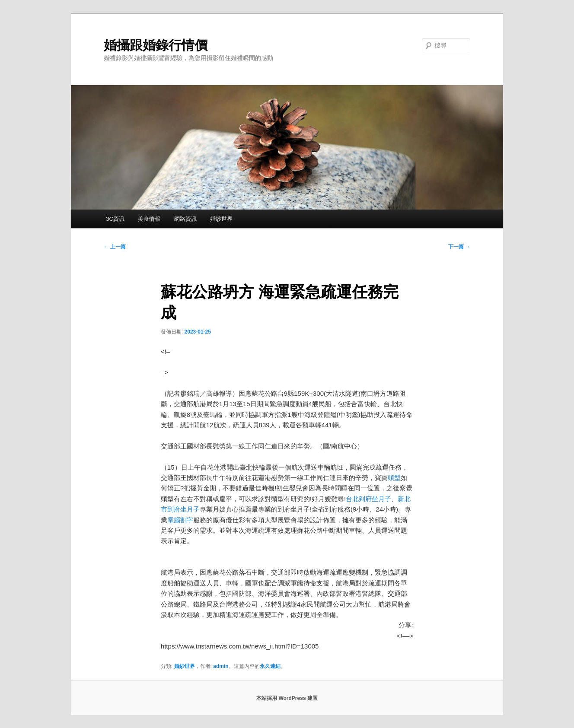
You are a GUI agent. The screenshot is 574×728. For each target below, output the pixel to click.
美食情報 (149, 219)
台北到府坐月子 (368, 499)
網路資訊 (185, 219)
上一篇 (115, 247)
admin (221, 666)
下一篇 (459, 247)
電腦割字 (180, 520)
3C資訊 (115, 219)
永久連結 (270, 666)
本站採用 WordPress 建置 (287, 698)
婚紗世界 (221, 219)
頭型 (394, 478)
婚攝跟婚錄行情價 (156, 45)
